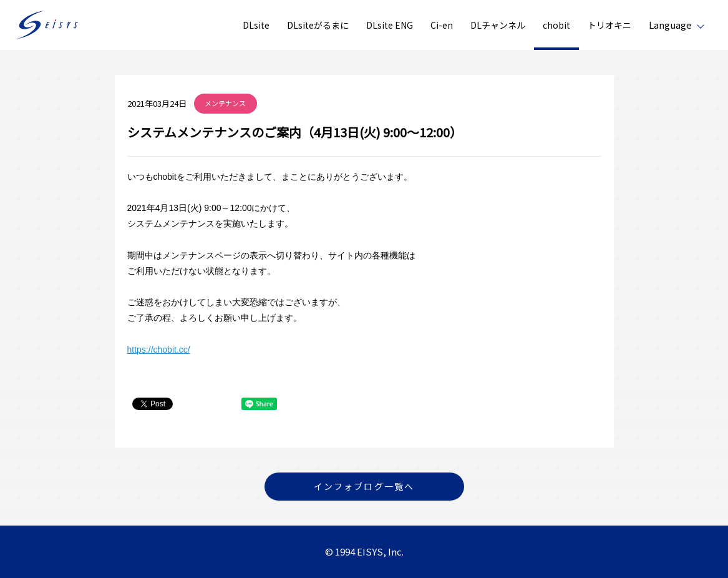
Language (670, 25)
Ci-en (442, 25)
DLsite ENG (390, 25)
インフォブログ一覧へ (364, 486)
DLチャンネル (498, 25)
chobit (556, 25)
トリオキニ (609, 25)
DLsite (256, 25)
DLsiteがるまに (318, 25)
